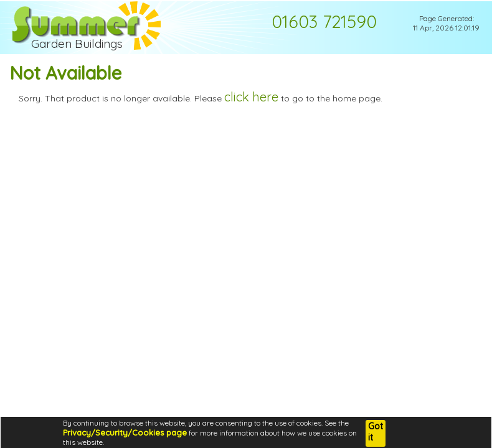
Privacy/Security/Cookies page (125, 432)
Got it (376, 432)
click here (251, 97)
